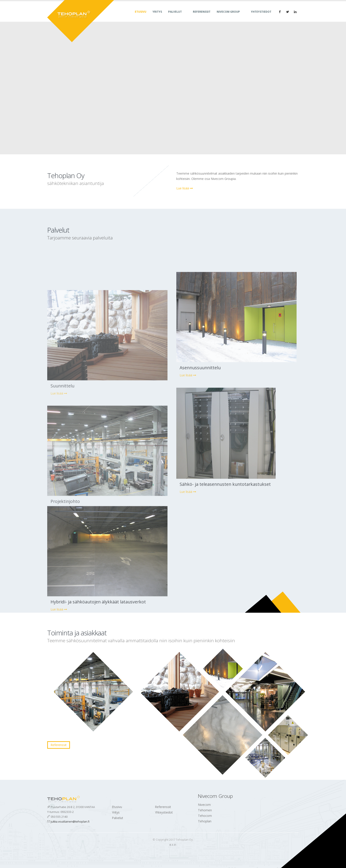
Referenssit (202, 16)
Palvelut (175, 16)
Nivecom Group (228, 16)
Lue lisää (185, 188)
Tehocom (205, 816)
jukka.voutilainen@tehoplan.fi (70, 822)
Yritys (157, 16)
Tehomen (205, 810)
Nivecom (204, 805)
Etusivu (141, 16)
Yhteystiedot (261, 16)
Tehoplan (205, 821)
